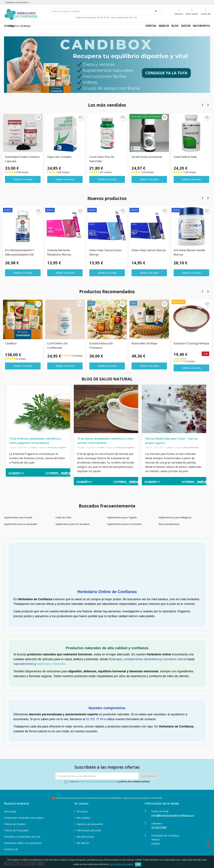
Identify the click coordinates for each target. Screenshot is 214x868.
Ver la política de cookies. (122, 864)
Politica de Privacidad (16, 830)
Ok (138, 864)
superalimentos (24, 664)
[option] (107, 65)
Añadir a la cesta (23, 179)
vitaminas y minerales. (52, 664)
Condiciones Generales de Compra (24, 818)
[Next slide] (208, 105)
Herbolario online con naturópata (23, 843)
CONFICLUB (11, 849)
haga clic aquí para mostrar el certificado (142, 798)
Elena (34, 448)
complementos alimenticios (142, 659)
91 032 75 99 (95, 719)
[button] (19, 65)
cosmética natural (175, 659)
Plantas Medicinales (191, 448)
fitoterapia (115, 659)
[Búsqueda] (106, 11)
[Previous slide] (203, 105)
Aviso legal (10, 811)
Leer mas (16, 473)
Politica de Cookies (15, 824)
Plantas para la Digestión (57, 448)
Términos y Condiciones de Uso (97, 781)
